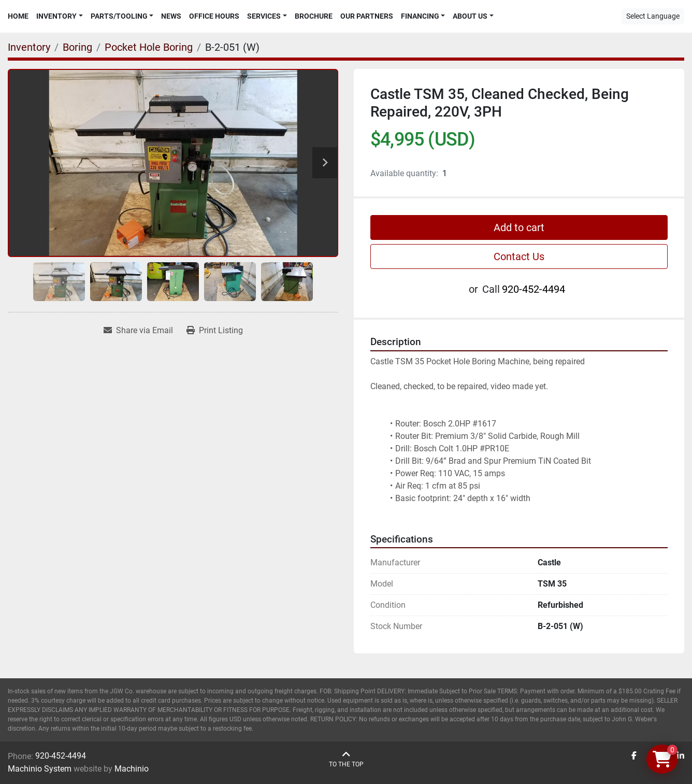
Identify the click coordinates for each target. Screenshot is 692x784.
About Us (470, 16)
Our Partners (367, 16)
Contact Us (519, 256)
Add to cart (519, 227)
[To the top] (346, 759)
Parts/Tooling (119, 16)
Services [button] (264, 16)
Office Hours (214, 16)
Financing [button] (420, 16)
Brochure (314, 16)
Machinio (132, 769)
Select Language (653, 16)
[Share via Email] (138, 331)
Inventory (56, 16)
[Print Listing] (215, 331)
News (171, 16)
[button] (60, 16)
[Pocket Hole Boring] (149, 47)
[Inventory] (29, 47)
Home (18, 16)
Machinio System (40, 769)
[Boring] (77, 47)
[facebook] (634, 756)
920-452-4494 (534, 289)
